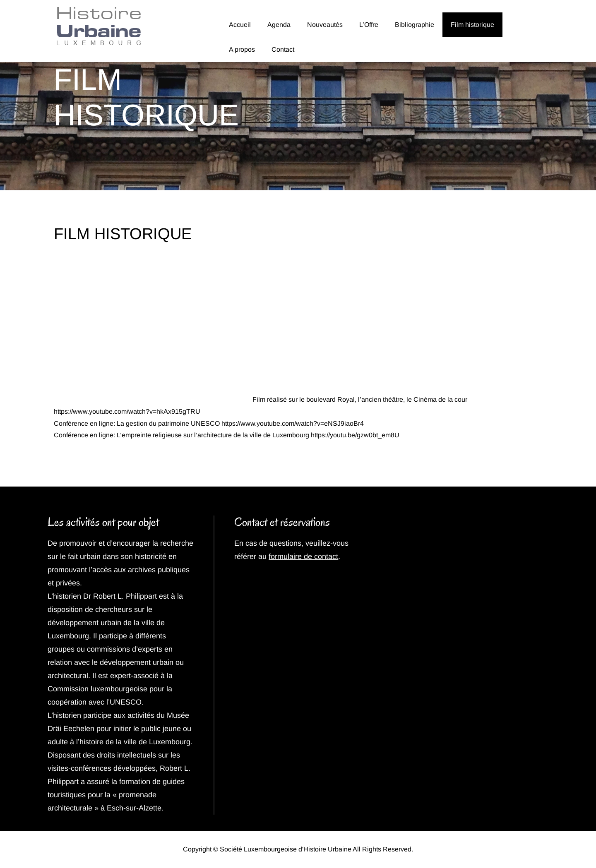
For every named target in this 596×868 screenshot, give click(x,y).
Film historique (472, 25)
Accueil (240, 25)
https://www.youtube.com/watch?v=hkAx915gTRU (127, 411)
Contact (283, 49)
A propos (242, 49)
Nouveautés (325, 25)
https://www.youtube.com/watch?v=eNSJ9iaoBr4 (293, 423)
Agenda (279, 25)
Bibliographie (415, 25)
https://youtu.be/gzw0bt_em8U (355, 435)
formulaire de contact (303, 556)
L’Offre (369, 25)
